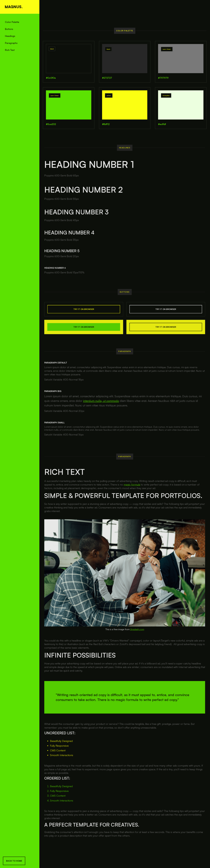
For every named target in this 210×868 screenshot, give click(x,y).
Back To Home (14, 861)
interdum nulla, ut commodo (102, 403)
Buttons (9, 29)
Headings (10, 36)
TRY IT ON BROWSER (85, 312)
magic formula (132, 492)
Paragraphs (11, 43)
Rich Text (10, 50)
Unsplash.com (137, 633)
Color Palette (12, 22)
